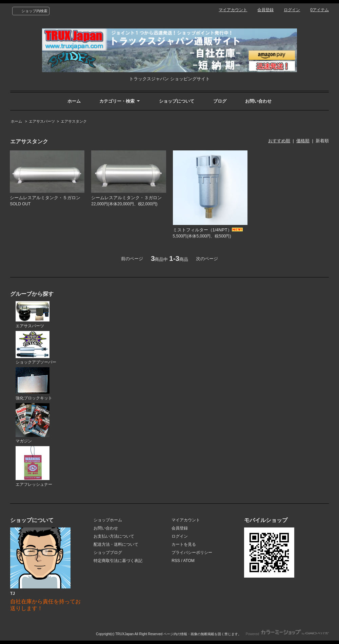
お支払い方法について (114, 536)
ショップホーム (108, 520)
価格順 (303, 141)
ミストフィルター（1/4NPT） (208, 230)
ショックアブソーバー (36, 348)
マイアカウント (233, 10)
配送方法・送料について (116, 544)
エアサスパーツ (42, 121)
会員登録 (265, 10)
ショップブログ (108, 553)
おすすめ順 (279, 141)
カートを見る (184, 544)
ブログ (220, 101)
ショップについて (177, 101)
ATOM (189, 561)
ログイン (292, 10)
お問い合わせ (258, 101)
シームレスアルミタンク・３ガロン (126, 198)
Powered (287, 634)
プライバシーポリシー (192, 553)
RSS (176, 561)
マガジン (33, 423)
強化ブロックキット (34, 384)
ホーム (74, 101)
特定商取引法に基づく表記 (118, 561)
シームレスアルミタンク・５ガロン (45, 198)
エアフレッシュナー (34, 466)
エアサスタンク (74, 121)
